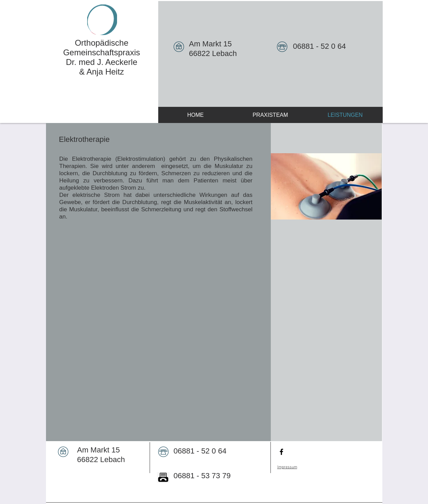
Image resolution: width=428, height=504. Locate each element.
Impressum (287, 467)
